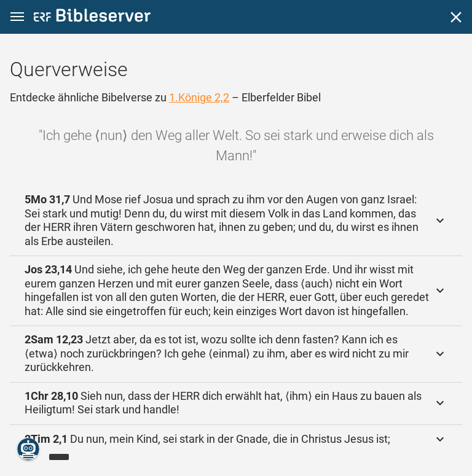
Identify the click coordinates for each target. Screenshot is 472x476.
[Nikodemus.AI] (28, 449)
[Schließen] (456, 17)
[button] (17, 17)
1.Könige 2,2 (199, 97)
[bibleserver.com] (92, 18)
